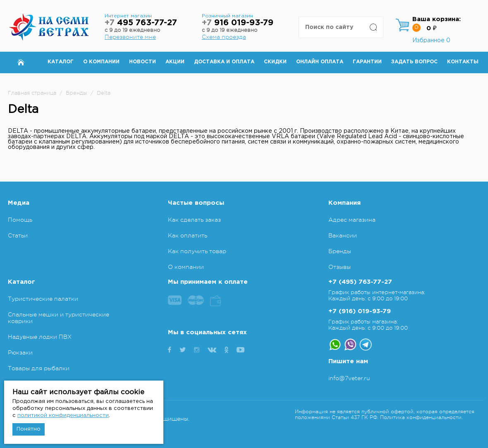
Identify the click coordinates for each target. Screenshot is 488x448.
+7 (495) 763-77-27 (360, 282)
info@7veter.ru (349, 378)
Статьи (18, 235)
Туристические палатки (43, 299)
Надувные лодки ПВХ (40, 337)
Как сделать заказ (194, 220)
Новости (142, 62)
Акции (175, 62)
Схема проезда (224, 37)
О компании (101, 62)
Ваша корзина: (437, 19)
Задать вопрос (414, 62)
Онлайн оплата (320, 62)
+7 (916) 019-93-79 (360, 311)
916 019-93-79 (238, 23)
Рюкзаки (20, 352)
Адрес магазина (352, 220)
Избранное (431, 41)
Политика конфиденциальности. (421, 417)
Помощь (20, 220)
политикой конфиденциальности (63, 416)
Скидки (275, 62)
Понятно (29, 429)
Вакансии (343, 235)
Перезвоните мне (130, 37)
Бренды (340, 251)
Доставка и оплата (224, 62)
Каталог (61, 62)
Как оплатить (188, 235)
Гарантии (367, 62)
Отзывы (340, 267)
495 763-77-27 (141, 23)
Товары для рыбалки (39, 368)
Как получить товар (197, 251)
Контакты (463, 62)
